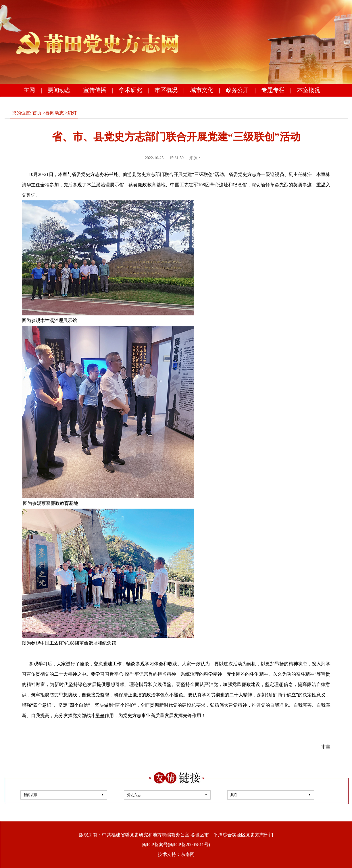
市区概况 (166, 90)
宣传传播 (95, 90)
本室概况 (309, 90)
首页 (37, 113)
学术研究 (130, 90)
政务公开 (237, 90)
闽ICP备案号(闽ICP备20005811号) (176, 845)
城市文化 (202, 90)
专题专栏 (273, 90)
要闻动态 (59, 90)
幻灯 (72, 113)
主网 (29, 90)
